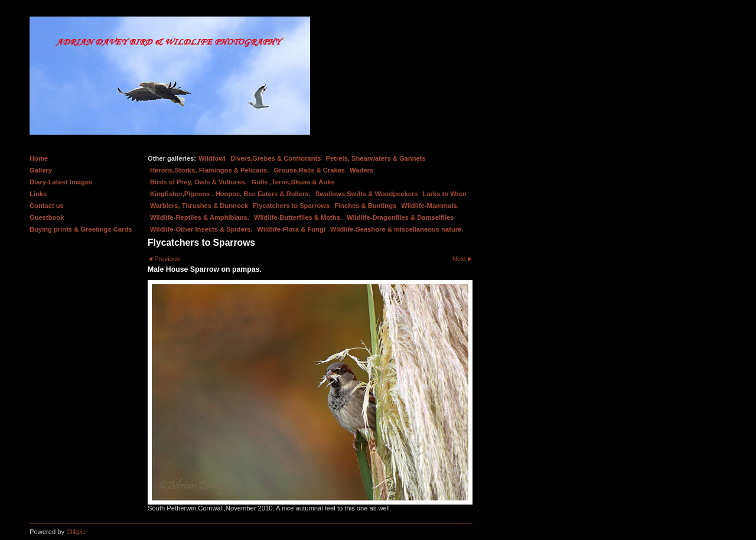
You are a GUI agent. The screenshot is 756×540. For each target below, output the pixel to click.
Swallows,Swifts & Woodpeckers (367, 194)
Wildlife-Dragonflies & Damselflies (400, 217)
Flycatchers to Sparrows (291, 206)
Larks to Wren (445, 194)
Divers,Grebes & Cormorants (276, 158)
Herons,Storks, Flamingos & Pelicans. (209, 170)
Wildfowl (212, 158)
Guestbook (47, 217)
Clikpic (76, 532)
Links (38, 194)
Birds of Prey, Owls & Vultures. (198, 182)
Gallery (41, 170)
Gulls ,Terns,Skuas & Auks (293, 182)
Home (39, 158)
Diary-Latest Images (61, 182)
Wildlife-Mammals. (430, 206)
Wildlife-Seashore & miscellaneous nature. (397, 229)
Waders (361, 170)
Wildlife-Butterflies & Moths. (298, 217)
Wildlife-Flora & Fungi (291, 229)
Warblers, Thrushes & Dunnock (199, 206)
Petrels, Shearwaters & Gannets (376, 158)
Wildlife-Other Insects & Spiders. (201, 229)
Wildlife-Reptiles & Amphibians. (200, 217)
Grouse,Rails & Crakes (309, 170)
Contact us (47, 206)
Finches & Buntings (365, 206)
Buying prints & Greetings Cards (81, 229)
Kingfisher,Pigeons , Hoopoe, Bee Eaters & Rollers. (230, 194)
